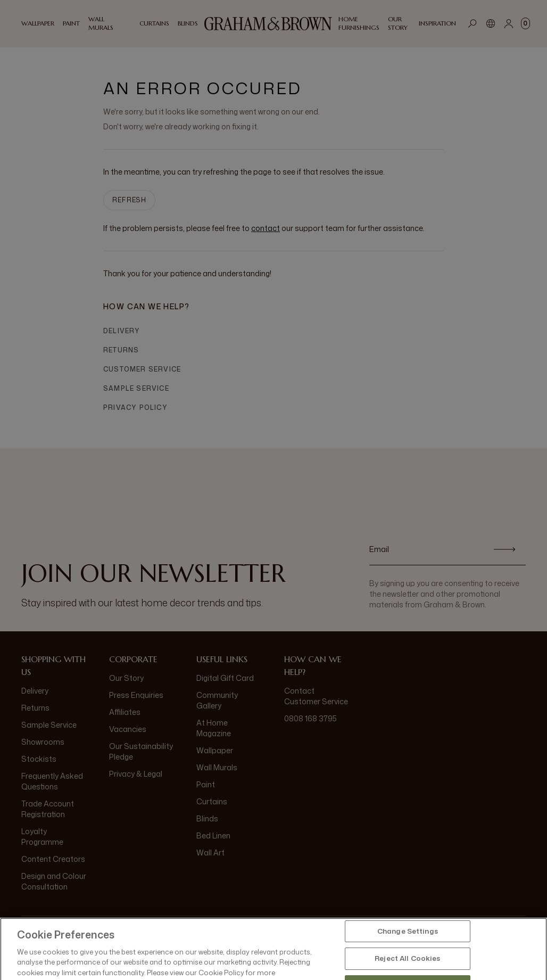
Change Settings (408, 953)
